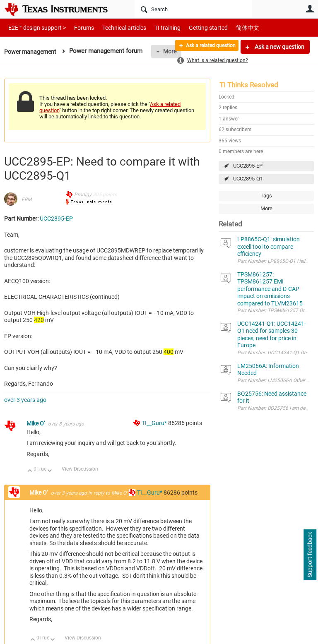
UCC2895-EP (248, 166)
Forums (78, 28)
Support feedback (310, 555)
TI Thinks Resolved (249, 85)
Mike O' (36, 423)
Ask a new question (279, 47)
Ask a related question (205, 47)
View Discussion (80, 469)
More (266, 208)
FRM (26, 199)
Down (50, 471)
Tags (266, 196)
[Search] (193, 9)
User (310, 9)
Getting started (194, 28)
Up (30, 471)
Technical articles (116, 28)
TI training (156, 28)
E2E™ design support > (34, 28)
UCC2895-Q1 (248, 179)
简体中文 (230, 28)
